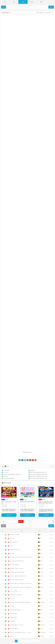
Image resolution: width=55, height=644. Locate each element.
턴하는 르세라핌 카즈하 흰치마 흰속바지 (17, 561)
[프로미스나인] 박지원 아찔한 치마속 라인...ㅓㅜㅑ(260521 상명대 (21, 632)
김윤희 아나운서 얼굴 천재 (14, 565)
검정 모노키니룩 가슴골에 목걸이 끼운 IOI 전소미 (12, 474)
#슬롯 (10, 509)
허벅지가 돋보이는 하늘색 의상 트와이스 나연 (38, 472)
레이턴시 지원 (12, 599)
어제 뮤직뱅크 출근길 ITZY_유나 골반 (16, 625)
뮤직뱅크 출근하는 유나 (14, 542)
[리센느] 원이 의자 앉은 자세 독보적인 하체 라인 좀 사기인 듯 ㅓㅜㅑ (21, 557)
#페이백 (42, 512)
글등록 (51, 7)
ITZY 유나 (6, 472)
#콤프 (46, 511)
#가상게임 (48, 509)
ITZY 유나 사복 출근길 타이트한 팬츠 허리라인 (18, 576)
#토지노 (45, 509)
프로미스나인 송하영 (13, 614)
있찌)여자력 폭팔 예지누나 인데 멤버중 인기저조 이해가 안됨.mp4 (21, 584)
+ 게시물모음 (51, 466)
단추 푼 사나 (12, 538)
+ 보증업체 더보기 (50, 483)
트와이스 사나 (12, 636)
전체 (4, 526)
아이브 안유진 (7, 470)
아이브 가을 (5, 476)
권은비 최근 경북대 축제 (14, 629)
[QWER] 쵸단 (12, 621)
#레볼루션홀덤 (12, 511)
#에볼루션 (7, 509)
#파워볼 (3, 509)
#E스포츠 (7, 511)
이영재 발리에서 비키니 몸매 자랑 (16, 595)
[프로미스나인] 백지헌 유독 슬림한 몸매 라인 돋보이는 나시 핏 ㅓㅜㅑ (21, 602)
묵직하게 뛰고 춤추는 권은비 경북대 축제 (17, 572)
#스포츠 (13, 509)
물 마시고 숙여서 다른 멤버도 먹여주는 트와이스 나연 (39, 474)
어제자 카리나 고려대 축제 (14, 535)
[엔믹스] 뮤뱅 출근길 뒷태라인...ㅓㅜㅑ (17, 610)
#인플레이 (42, 511)
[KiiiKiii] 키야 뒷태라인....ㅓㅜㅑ (15, 591)
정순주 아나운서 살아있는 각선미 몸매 (16, 580)
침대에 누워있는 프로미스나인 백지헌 (16, 569)
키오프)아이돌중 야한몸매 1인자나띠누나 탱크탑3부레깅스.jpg (21, 587)
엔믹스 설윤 (12, 553)
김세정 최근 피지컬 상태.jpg (15, 550)
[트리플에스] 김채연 (13, 617)
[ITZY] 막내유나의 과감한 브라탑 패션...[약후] (39, 478)
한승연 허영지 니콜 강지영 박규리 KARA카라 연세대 (39, 476)
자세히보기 (9, 515)
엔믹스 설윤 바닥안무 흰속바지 (9, 478)
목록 (4, 7)
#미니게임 (41, 509)
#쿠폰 (45, 512)
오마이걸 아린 (33, 470)
